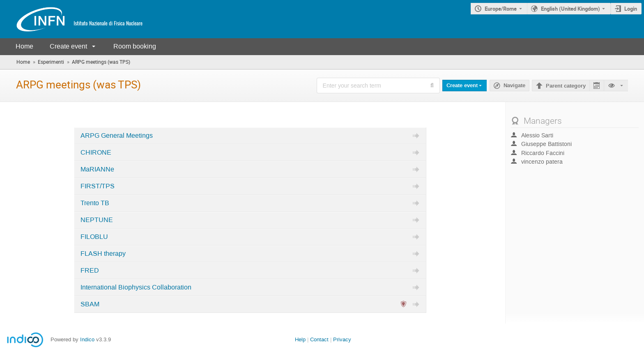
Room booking (135, 46)
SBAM (90, 304)
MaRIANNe (97, 169)
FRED (90, 271)
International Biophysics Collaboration (136, 287)
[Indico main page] (71, 19)
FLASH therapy (103, 254)
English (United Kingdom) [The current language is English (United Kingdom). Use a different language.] (570, 9)
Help (300, 339)
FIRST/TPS (98, 186)
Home (24, 46)
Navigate (514, 86)
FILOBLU (94, 237)
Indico (87, 339)
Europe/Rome (501, 9)
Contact (319, 339)
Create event (68, 46)
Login (631, 9)
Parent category (566, 86)
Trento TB (95, 203)
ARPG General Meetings (117, 136)
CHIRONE (96, 153)
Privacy (342, 339)
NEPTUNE (97, 220)
